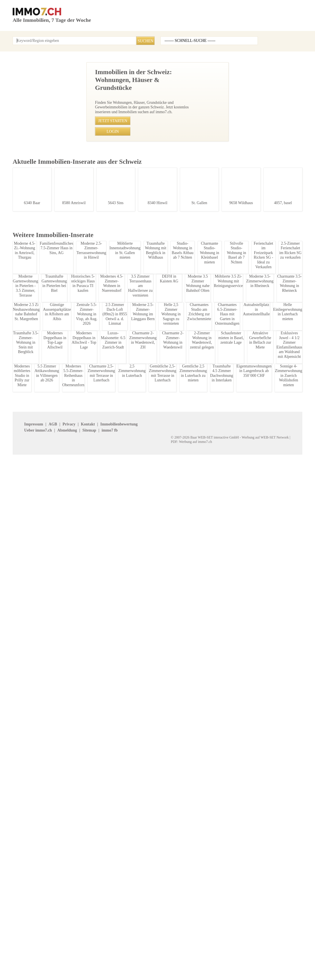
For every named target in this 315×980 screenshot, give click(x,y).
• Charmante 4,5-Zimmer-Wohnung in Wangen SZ (114, 737)
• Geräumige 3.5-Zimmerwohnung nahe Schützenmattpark (121, 701)
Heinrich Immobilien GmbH (33, 904)
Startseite (20, 37)
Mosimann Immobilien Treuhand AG (221, 932)
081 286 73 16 (134, 187)
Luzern (209, 850)
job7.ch (162, 961)
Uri (110, 863)
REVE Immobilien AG (124, 911)
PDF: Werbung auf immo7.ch (145, 971)
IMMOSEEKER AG (169, 898)
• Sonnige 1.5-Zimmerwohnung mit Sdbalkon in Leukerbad (121, 719)
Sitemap (144, 961)
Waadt (161, 863)
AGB (39, 961)
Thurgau (67, 863)
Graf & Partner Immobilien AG (226, 898)
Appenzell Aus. (72, 844)
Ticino (17, 863)
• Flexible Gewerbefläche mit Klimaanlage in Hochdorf (118, 583)
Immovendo (70, 904)
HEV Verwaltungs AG (124, 904)
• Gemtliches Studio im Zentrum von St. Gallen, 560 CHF (119, 683)
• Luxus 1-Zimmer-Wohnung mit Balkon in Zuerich (114, 638)
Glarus (257, 844)
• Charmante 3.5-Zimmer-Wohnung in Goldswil (112, 674)
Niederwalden (23, 856)
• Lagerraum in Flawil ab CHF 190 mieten (108, 728)
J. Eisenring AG (72, 911)
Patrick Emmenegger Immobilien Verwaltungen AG (83, 925)
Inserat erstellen (255, 26)
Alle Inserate (43, 37)
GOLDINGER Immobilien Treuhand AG (174, 932)
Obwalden (68, 856)
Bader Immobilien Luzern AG (226, 904)
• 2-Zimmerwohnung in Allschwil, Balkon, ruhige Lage (117, 592)
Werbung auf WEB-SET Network (101, 971)
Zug (16, 869)
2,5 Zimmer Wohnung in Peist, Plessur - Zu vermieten (42, 188)
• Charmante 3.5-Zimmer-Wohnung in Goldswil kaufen (118, 656)
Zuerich (257, 863)
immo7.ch (181, 961)
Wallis (208, 863)
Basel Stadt (165, 844)
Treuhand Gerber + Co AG (271, 917)
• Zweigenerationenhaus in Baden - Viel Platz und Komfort (121, 629)
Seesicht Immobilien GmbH (273, 898)
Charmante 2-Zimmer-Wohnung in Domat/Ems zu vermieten (42, 114)
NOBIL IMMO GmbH (267, 904)
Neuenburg (260, 850)
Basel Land (117, 844)
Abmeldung (123, 961)
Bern (207, 844)
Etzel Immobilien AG (172, 904)
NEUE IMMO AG (120, 898)
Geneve (66, 850)
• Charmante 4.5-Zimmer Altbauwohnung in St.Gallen (117, 710)
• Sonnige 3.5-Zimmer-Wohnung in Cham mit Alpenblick (119, 601)
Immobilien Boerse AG (30, 898)
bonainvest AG (263, 911)
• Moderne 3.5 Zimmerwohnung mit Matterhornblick (116, 619)
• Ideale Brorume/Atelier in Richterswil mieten (111, 647)
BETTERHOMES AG (75, 898)
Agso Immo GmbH (27, 911)
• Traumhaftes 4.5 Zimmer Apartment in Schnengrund (118, 610)
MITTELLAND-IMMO (28, 923)
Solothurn (211, 856)
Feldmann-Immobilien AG (223, 923)
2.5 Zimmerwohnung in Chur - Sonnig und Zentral (42, 296)
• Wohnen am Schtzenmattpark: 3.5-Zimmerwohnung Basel (122, 692)
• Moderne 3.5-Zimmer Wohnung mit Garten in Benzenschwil (123, 574)
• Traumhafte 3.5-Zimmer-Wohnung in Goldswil (113, 665)
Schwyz (162, 856)
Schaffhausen (119, 856)
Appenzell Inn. (23, 844)
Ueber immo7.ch (96, 961)
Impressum (21, 961)
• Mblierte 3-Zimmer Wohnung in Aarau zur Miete (114, 746)
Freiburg (19, 850)
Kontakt (80, 37)
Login (64, 37)
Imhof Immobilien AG (268, 923)
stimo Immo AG (120, 929)
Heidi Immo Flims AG (172, 923)
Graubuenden (119, 850)
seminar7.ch (204, 961)
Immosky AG (166, 911)
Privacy (54, 961)
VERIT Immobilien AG (125, 923)
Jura (159, 850)
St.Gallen (258, 856)
